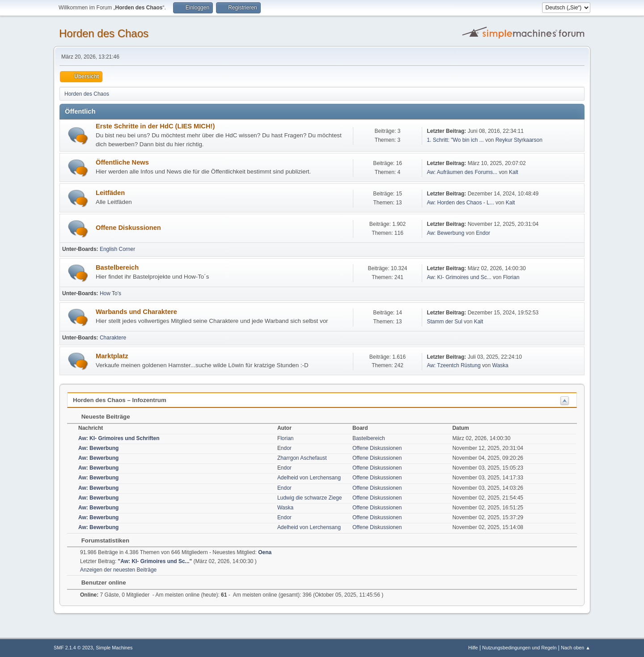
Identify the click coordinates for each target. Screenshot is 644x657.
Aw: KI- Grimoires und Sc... (459, 277)
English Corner (117, 249)
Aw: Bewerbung (445, 233)
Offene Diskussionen (128, 228)
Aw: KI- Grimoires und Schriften (119, 438)
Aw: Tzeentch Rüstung (453, 365)
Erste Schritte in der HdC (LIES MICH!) (155, 126)
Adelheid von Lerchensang (309, 478)
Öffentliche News (122, 162)
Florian (511, 277)
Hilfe (473, 648)
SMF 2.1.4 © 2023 (73, 648)
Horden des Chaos (104, 33)
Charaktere (113, 338)
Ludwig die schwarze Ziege (310, 498)
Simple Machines (114, 648)
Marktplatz (112, 356)
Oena (265, 552)
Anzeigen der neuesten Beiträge (118, 570)
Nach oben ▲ (576, 648)
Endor (483, 233)
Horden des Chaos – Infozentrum (120, 400)
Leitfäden (110, 193)
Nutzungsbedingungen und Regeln (519, 648)
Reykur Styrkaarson (519, 140)
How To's (110, 293)
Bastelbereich (117, 267)
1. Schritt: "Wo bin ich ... (455, 140)
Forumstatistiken (101, 540)
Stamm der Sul (444, 322)
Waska (500, 365)
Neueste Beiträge (101, 417)
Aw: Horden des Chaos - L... (460, 203)
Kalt (514, 172)
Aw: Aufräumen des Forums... (462, 172)
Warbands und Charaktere (136, 312)
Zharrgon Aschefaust (302, 458)
